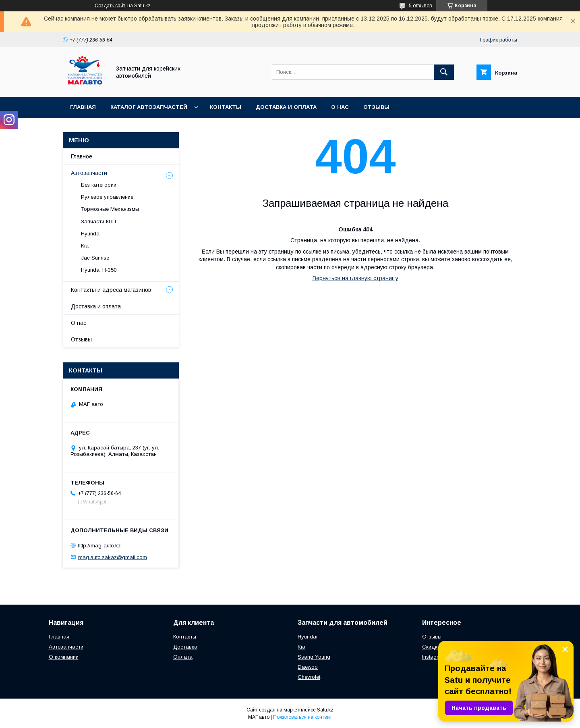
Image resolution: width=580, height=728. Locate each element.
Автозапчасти (89, 173)
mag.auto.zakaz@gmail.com (113, 557)
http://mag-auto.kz (99, 546)
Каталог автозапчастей (149, 107)
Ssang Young (314, 657)
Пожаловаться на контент (302, 717)
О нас (340, 107)
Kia (85, 246)
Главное (82, 156)
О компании (64, 657)
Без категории (99, 185)
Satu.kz (325, 710)
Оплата (183, 657)
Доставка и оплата (286, 107)
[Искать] (444, 72)
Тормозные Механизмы (110, 209)
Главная (83, 107)
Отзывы (376, 107)
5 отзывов (420, 6)
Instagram (434, 657)
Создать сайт (110, 6)
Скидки (431, 647)
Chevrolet (309, 677)
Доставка (185, 647)
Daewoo (308, 667)
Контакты (226, 107)
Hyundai (91, 234)
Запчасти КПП (98, 222)
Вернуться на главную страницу (355, 278)
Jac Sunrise (95, 258)
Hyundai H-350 (99, 270)
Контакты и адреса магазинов (111, 290)
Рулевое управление (107, 197)
